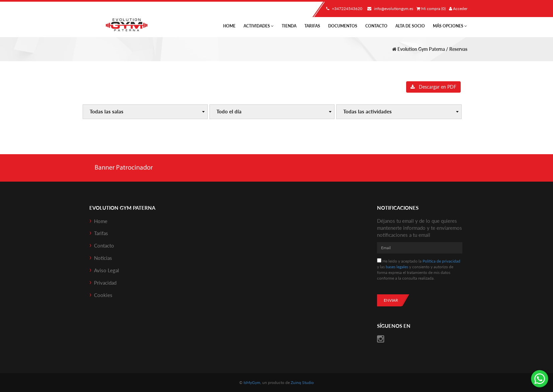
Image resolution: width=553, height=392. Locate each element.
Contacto (376, 26)
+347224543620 (343, 9)
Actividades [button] (259, 26)
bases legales (397, 267)
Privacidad (105, 283)
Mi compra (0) (431, 9)
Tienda (289, 26)
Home (229, 26)
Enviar (391, 300)
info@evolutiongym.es (389, 9)
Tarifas (312, 26)
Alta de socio (410, 26)
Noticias (103, 258)
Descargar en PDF (433, 87)
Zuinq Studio (302, 382)
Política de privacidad (441, 261)
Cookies (103, 295)
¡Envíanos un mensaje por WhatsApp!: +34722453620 (540, 379)
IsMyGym (252, 382)
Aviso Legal (107, 270)
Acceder (458, 9)
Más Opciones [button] (450, 26)
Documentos (343, 26)
